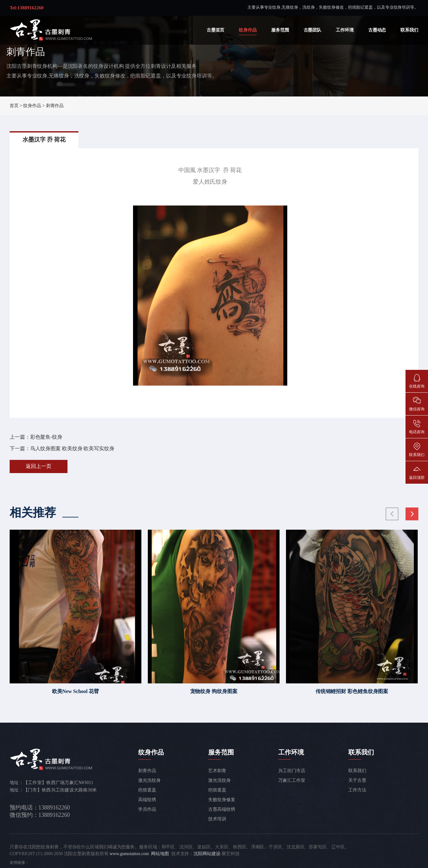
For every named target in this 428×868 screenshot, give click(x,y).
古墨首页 (216, 30)
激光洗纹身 (149, 780)
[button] (412, 514)
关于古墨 (357, 780)
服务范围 (280, 30)
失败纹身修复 (222, 800)
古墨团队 (313, 30)
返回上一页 (39, 466)
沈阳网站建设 (207, 854)
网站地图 (160, 854)
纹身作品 (248, 30)
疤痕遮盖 (147, 790)
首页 (14, 106)
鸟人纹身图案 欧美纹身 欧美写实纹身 (72, 448)
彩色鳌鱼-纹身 (46, 437)
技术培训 (217, 819)
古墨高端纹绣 (222, 809)
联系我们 (409, 30)
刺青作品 (55, 106)
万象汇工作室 (292, 780)
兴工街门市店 (292, 771)
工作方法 (357, 790)
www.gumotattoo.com (129, 854)
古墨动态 (377, 30)
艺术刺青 (217, 771)
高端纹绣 (147, 800)
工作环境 (345, 30)
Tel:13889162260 (27, 8)
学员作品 (147, 809)
